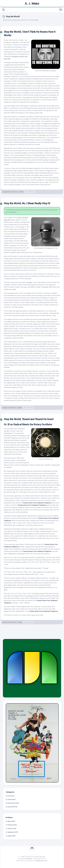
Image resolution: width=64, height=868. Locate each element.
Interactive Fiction (13, 803)
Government (11, 799)
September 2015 (13, 832)
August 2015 (11, 836)
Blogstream (40, 861)
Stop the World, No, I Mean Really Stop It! (27, 203)
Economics (11, 796)
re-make (29, 282)
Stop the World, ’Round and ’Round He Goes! (29, 419)
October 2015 (12, 829)
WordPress (29, 859)
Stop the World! (30, 192)
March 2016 (11, 821)
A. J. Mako (32, 3)
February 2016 (12, 825)
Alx (46, 861)
